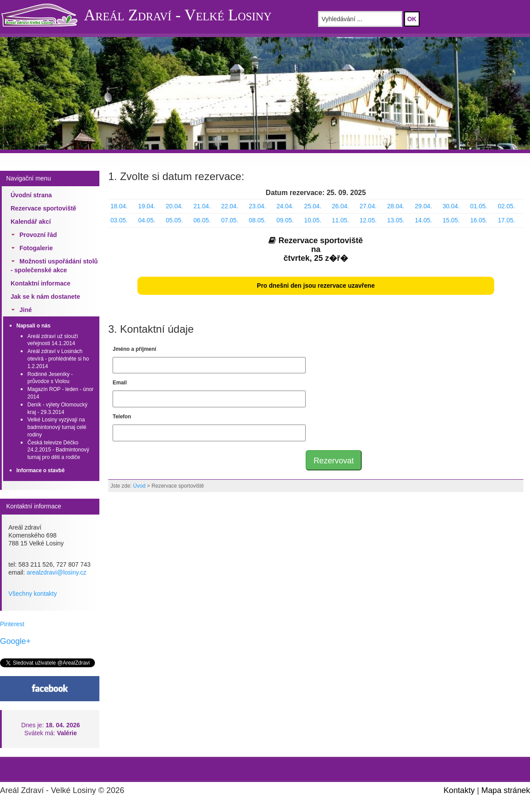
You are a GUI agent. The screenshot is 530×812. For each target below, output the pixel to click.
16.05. (479, 220)
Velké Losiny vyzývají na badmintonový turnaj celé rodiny (57, 427)
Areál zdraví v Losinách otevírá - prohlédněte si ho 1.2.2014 (58, 359)
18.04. (119, 206)
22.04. (230, 206)
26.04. (340, 206)
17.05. (506, 220)
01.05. (479, 206)
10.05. (313, 220)
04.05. (147, 220)
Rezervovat (334, 461)
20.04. (174, 206)
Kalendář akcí (31, 222)
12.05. (368, 220)
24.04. (285, 206)
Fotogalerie (36, 248)
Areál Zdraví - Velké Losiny (178, 15)
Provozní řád (38, 235)
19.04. (147, 206)
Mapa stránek (506, 790)
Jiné (26, 310)
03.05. (119, 220)
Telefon (122, 417)
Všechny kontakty (33, 594)
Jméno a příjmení (134, 349)
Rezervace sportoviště (44, 208)
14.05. (423, 220)
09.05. (285, 220)
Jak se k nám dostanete (45, 297)
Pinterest (12, 624)
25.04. (313, 206)
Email (120, 383)
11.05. (340, 220)
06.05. (202, 220)
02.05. (506, 206)
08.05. (257, 220)
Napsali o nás (33, 326)
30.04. (451, 206)
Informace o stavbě (40, 470)
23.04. (257, 206)
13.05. (396, 220)
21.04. (202, 206)
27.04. (368, 206)
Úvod (139, 486)
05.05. (174, 220)
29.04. (423, 206)
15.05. (451, 220)
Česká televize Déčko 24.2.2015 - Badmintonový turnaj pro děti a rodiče (58, 450)
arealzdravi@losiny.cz (56, 572)
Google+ (15, 641)
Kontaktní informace (40, 283)
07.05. (230, 220)
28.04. (396, 206)
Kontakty (459, 790)
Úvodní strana (31, 195)
